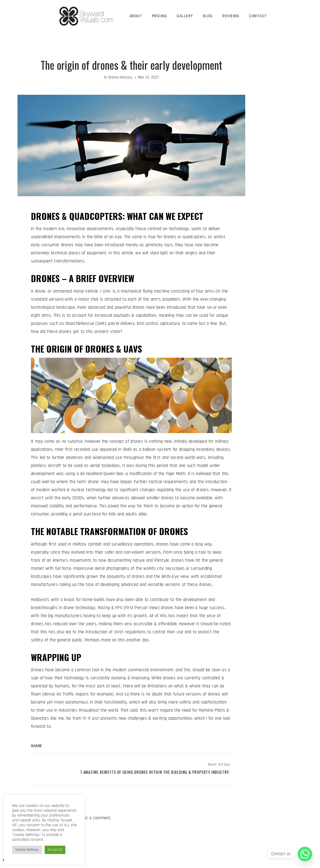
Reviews (230, 16)
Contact (257, 16)
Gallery (185, 16)
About (137, 16)
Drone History (120, 77)
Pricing (160, 16)
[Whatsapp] (305, 854)
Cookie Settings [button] (27, 850)
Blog (208, 16)
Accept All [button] (55, 850)
